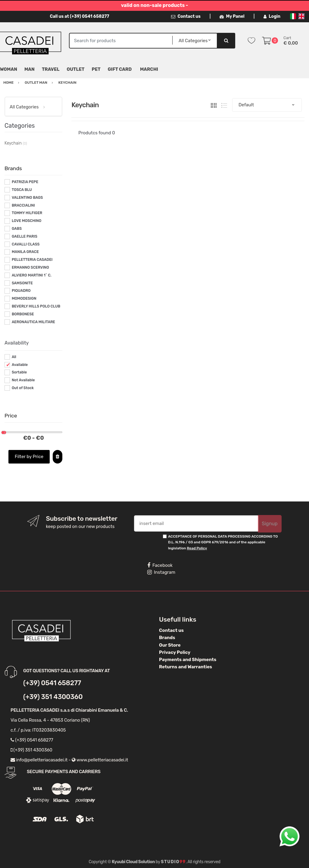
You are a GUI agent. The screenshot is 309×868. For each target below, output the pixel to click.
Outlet (76, 69)
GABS (17, 229)
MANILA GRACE (25, 252)
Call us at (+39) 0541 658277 (79, 16)
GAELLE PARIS (25, 236)
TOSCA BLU (22, 190)
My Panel (232, 16)
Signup (270, 524)
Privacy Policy (175, 652)
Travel (51, 69)
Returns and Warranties (186, 667)
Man (30, 69)
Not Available (23, 380)
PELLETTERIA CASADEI (32, 260)
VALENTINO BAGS (27, 198)
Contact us (186, 16)
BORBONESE (23, 314)
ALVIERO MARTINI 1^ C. (32, 275)
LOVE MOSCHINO (27, 221)
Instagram (161, 572)
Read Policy (197, 548)
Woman (9, 69)
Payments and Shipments (188, 660)
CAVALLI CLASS (26, 244)
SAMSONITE (22, 283)
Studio (173, 862)
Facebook (160, 565)
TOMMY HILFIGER (27, 213)
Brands (167, 638)
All (14, 357)
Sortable (19, 372)
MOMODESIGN (24, 298)
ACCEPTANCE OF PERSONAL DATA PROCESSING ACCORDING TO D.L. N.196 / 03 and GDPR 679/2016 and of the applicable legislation (223, 542)
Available (20, 365)
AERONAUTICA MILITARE (33, 322)
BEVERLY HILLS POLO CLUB (36, 306)
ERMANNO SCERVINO (30, 267)
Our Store (170, 645)
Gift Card (120, 69)
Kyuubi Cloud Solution (133, 862)
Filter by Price (29, 457)
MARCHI (149, 69)
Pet (96, 69)
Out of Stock (23, 388)
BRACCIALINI (23, 205)
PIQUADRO (21, 291)
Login (272, 16)
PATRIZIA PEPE (25, 182)
